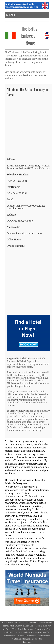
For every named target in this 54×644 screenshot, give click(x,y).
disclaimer (27, 642)
